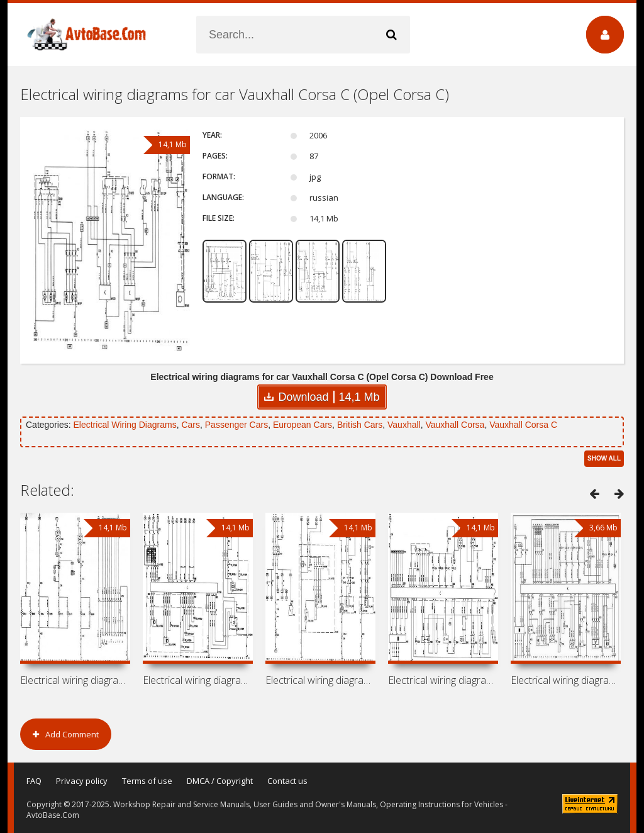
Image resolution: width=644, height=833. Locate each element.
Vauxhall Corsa (455, 425)
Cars (191, 425)
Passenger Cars (236, 425)
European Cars (303, 425)
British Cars (360, 425)
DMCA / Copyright (220, 781)
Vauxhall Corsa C (523, 425)
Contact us (287, 781)
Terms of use (147, 781)
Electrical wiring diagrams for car (198, 680)
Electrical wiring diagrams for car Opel (75, 680)
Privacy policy (82, 781)
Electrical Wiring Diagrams (125, 425)
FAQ (34, 781)
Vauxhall (404, 425)
